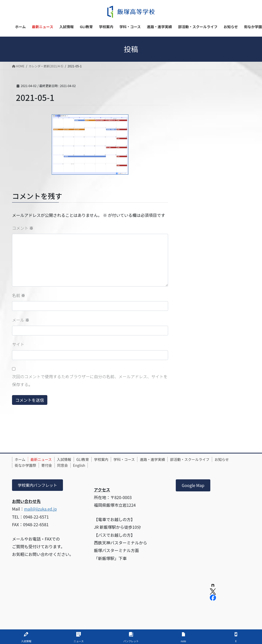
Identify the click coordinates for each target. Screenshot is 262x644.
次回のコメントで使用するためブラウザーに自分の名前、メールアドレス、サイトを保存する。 (90, 380)
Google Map (193, 485)
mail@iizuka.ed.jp (41, 509)
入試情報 (70, 459)
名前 (19, 295)
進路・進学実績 (168, 459)
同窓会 (90, 465)
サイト (18, 344)
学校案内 (112, 459)
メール (21, 320)
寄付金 (72, 465)
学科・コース (137, 459)
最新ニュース (45, 459)
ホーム (21, 459)
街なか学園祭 (48, 465)
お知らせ (23, 465)
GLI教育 (91, 459)
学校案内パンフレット (38, 485)
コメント (23, 228)
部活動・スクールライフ (207, 459)
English (109, 465)
